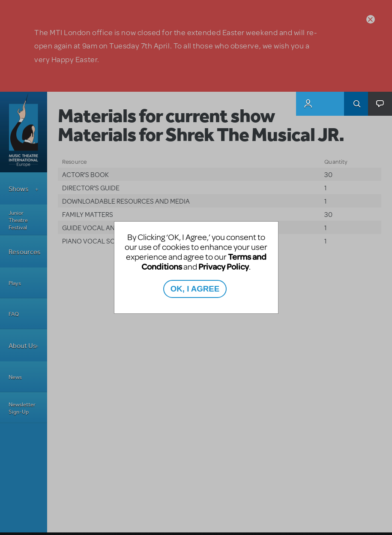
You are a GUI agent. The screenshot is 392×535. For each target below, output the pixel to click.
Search (356, 104)
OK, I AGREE (195, 289)
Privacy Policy (224, 266)
